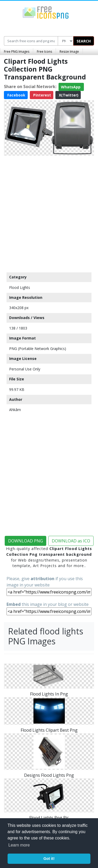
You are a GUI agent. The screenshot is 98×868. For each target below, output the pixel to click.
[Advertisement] (49, 213)
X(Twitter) (68, 95)
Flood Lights (20, 287)
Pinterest (42, 95)
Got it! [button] (49, 859)
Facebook (16, 95)
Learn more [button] (19, 845)
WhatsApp (71, 87)
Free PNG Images (17, 52)
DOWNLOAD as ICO (71, 541)
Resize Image (69, 52)
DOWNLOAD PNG (25, 541)
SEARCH (84, 41)
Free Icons (44, 52)
